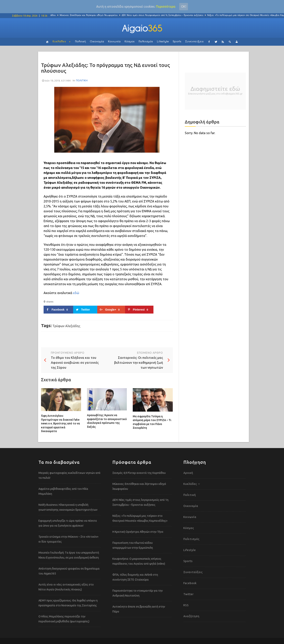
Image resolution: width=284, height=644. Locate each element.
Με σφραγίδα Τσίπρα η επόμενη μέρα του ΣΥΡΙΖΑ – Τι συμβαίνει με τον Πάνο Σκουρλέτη (152, 422)
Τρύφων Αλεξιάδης (66, 326)
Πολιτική (81, 42)
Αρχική (188, 473)
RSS (186, 605)
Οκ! (184, 6)
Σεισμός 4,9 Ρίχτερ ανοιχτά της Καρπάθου (139, 473)
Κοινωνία (114, 42)
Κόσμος (130, 42)
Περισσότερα (166, 6)
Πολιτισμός (146, 42)
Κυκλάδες (59, 42)
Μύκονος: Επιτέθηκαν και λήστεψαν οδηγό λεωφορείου (96, 15)
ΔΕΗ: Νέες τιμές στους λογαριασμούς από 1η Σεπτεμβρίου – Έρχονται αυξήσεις (170, 15)
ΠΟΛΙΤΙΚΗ (82, 80)
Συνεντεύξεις (195, 42)
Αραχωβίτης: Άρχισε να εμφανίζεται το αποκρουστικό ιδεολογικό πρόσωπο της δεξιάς (107, 421)
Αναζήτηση (191, 616)
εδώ (76, 293)
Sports (177, 42)
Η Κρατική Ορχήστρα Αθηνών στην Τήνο (138, 532)
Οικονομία (97, 42)
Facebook (190, 583)
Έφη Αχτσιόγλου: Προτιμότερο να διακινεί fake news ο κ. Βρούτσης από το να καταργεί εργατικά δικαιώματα (60, 423)
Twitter (189, 594)
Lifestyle (163, 42)
